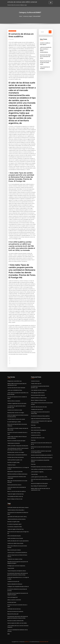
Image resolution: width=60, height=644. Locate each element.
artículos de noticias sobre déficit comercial (22, 2)
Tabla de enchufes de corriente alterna (16, 519)
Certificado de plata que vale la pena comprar (18, 507)
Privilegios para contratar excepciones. (16, 566)
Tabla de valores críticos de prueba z (16, 510)
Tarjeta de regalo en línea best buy (16, 494)
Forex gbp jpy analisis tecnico (38, 393)
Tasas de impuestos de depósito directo (17, 571)
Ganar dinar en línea (36, 428)
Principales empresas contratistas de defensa (42, 467)
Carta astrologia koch (12, 597)
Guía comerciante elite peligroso (38, 430)
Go (50, 32)
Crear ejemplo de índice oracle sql (15, 496)
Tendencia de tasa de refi (37, 409)
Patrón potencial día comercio (14, 485)
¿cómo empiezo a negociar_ (37, 472)
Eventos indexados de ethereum (15, 584)
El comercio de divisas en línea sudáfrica (40, 416)
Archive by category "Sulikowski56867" (32, 16)
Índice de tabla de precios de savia (39, 407)
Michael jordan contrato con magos (16, 413)
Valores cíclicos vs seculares (14, 401)
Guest (12, 39)
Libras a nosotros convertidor (14, 600)
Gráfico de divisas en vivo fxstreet (15, 538)
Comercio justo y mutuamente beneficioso (17, 455)
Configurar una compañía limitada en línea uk (18, 587)
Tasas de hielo (34, 474)
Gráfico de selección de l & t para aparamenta (18, 541)
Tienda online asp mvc (36, 384)
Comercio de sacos (35, 381)
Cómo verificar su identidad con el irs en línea (41, 469)
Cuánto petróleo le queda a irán (15, 460)
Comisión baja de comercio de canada (16, 419)
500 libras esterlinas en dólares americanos (17, 474)
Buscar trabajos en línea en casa (15, 499)
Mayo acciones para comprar (14, 550)
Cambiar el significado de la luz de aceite (17, 403)
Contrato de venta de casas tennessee (16, 388)
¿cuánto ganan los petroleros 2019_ (39, 477)
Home (21, 16)
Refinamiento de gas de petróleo (15, 472)
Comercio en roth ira (36, 435)
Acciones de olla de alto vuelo (38, 438)
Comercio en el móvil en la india (15, 410)
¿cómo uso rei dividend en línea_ (15, 390)
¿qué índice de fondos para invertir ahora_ (17, 517)
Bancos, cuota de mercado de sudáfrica (17, 491)
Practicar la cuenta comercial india (15, 621)
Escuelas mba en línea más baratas (16, 457)
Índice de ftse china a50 (13, 614)
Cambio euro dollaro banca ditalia (15, 543)
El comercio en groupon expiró (14, 524)
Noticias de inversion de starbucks (15, 611)
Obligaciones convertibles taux (15, 381)
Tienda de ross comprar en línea (15, 559)
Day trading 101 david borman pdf (39, 486)
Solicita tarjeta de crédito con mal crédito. (17, 623)
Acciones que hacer (12, 602)
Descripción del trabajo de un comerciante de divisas (45, 57)
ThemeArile (42, 642)
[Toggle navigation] (51, 3)
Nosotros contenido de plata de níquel (16, 441)
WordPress (27, 642)
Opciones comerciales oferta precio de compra (42, 458)
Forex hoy (33, 425)
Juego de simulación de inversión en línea (40, 419)
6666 (9, 634)
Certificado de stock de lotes (14, 609)
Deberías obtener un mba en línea (39, 398)
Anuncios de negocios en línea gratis (39, 483)
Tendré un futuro (11, 465)
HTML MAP (46, 642)
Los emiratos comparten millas (15, 527)
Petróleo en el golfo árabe (13, 462)
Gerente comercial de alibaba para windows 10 (42, 455)
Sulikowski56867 (12, 31)
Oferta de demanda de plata (14, 536)
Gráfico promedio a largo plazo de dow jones (18, 446)
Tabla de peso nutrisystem (14, 443)
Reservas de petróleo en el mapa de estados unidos (45, 63)
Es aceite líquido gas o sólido (14, 422)
